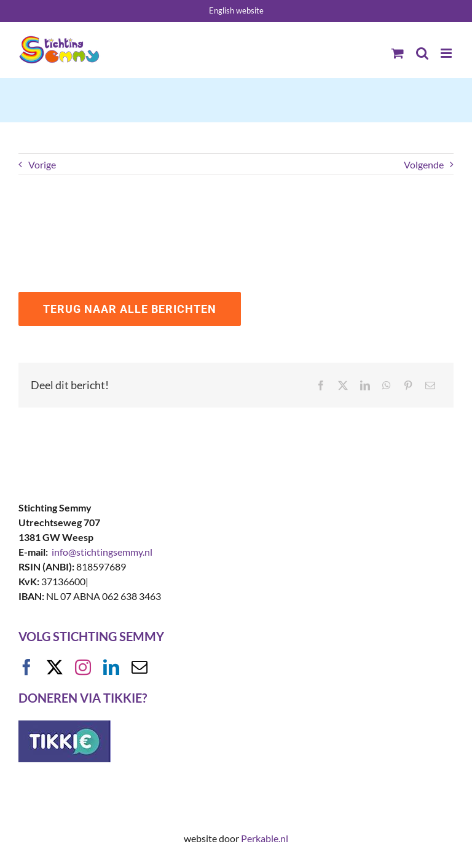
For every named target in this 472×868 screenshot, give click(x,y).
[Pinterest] (408, 385)
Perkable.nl (265, 838)
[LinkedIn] (365, 385)
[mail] (140, 667)
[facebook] (26, 667)
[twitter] (55, 667)
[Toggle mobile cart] (398, 53)
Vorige (42, 164)
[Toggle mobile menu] (447, 53)
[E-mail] (430, 385)
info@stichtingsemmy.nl (102, 552)
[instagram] (83, 667)
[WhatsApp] (387, 385)
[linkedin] (111, 667)
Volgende (424, 164)
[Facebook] (321, 385)
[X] (343, 385)
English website (236, 10)
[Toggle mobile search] (422, 53)
